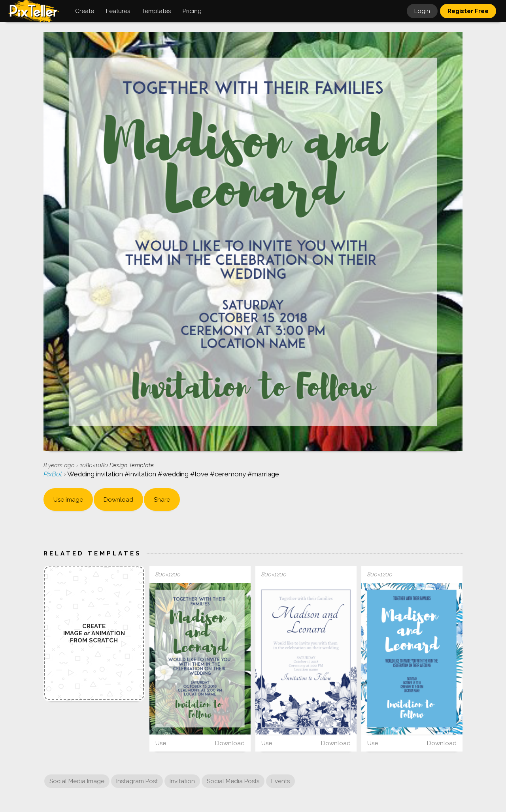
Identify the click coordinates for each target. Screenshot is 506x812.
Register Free (468, 11)
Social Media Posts (233, 781)
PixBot (54, 474)
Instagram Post (137, 781)
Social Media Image (77, 781)
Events (280, 781)
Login (422, 11)
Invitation (182, 781)
